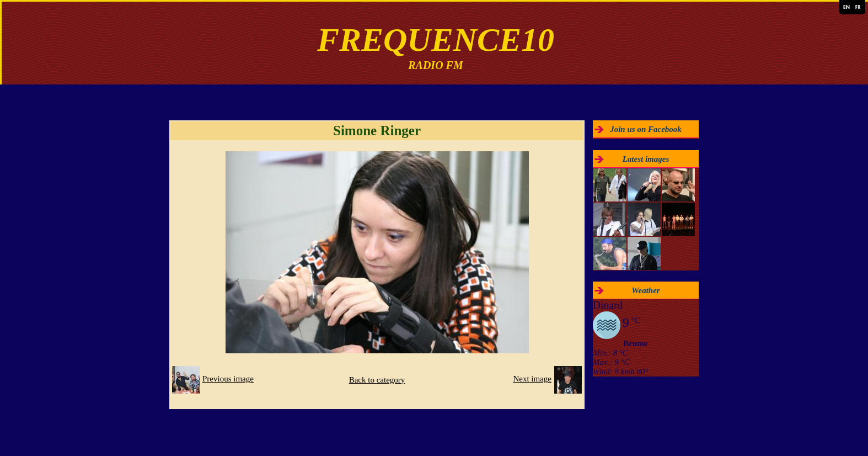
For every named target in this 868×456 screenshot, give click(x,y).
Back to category (377, 380)
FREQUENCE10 (436, 40)
